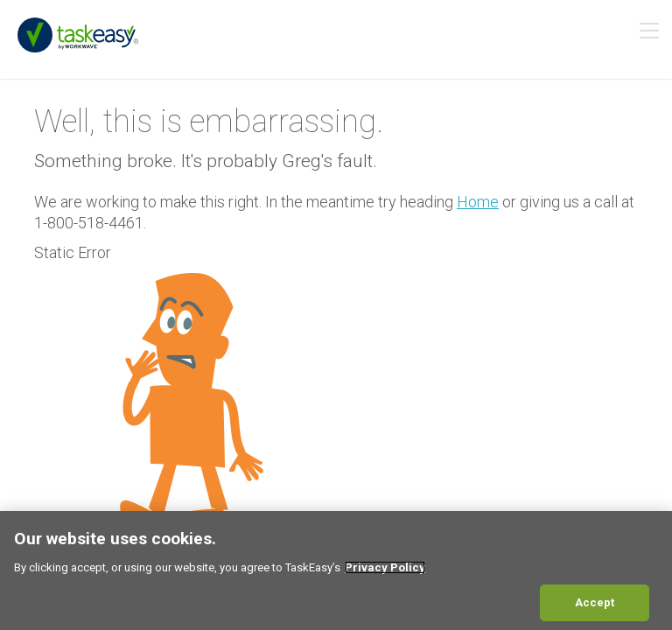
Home (478, 202)
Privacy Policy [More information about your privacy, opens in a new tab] (385, 567)
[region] (336, 570)
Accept (595, 602)
